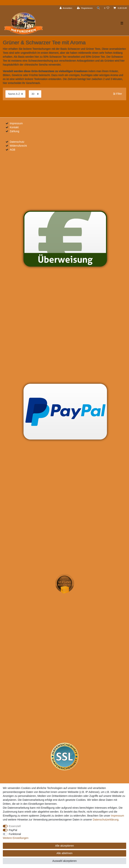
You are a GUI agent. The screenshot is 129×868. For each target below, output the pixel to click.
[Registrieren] (84, 8)
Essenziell (15, 826)
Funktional (15, 834)
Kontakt (14, 127)
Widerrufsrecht (18, 146)
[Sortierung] (15, 94)
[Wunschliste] (107, 8)
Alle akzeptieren (65, 846)
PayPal (13, 830)
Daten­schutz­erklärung (106, 820)
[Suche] (98, 8)
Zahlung (14, 131)
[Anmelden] (66, 8)
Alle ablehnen (64, 853)
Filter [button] (118, 94)
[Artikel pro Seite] (35, 94)
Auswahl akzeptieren (64, 861)
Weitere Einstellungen (16, 838)
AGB (12, 150)
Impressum (16, 123)
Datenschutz (17, 142)
